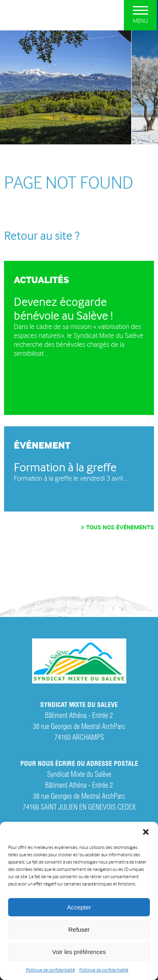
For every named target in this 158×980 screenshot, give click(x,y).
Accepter (79, 907)
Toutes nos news (120, 378)
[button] (146, 832)
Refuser (79, 929)
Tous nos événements (120, 528)
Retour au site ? (42, 236)
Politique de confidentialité (51, 970)
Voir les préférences (79, 952)
